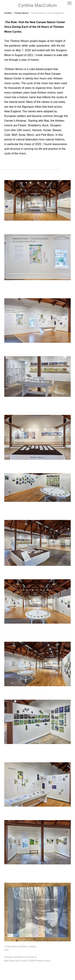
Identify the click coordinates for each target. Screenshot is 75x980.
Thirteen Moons (21, 13)
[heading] (37, 5)
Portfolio (8, 13)
